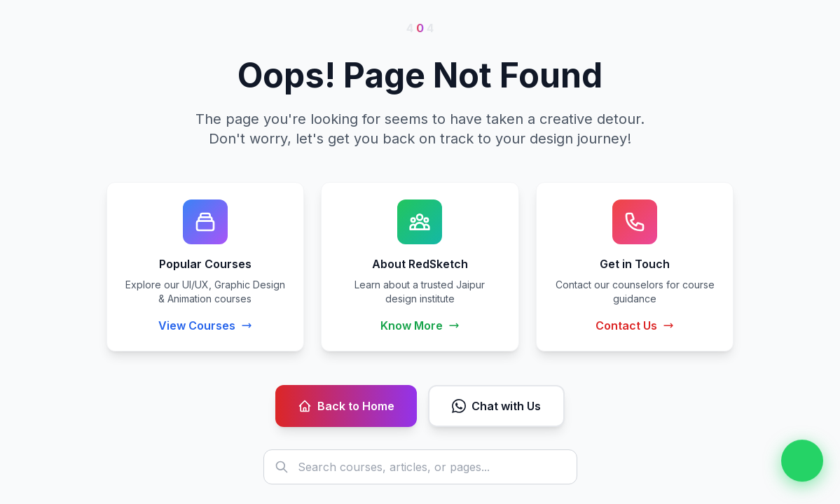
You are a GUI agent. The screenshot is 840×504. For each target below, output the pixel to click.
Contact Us (635, 325)
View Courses (205, 325)
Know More (420, 325)
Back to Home (346, 406)
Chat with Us (496, 406)
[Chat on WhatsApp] (802, 461)
